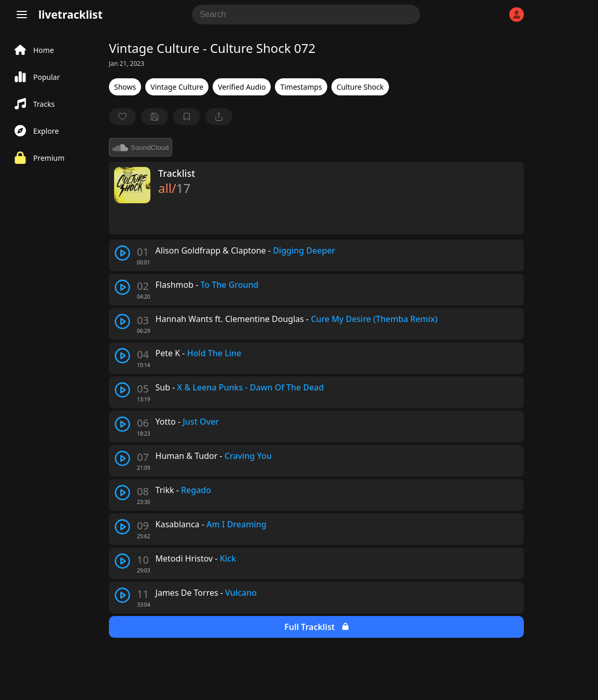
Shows (125, 87)
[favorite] (122, 117)
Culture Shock (360, 87)
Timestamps (301, 87)
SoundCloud (141, 147)
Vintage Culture (177, 87)
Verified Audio (242, 87)
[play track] (122, 253)
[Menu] (22, 15)
